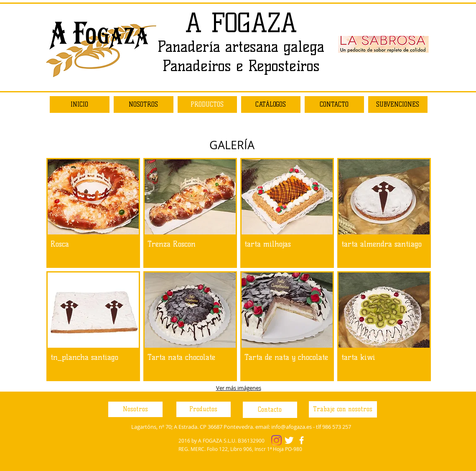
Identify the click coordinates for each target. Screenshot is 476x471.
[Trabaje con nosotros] (343, 409)
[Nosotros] (135, 409)
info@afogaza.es (291, 427)
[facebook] (302, 440)
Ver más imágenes (239, 388)
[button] (93, 213)
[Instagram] (276, 440)
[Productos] (204, 409)
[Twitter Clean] (289, 440)
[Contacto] (270, 410)
